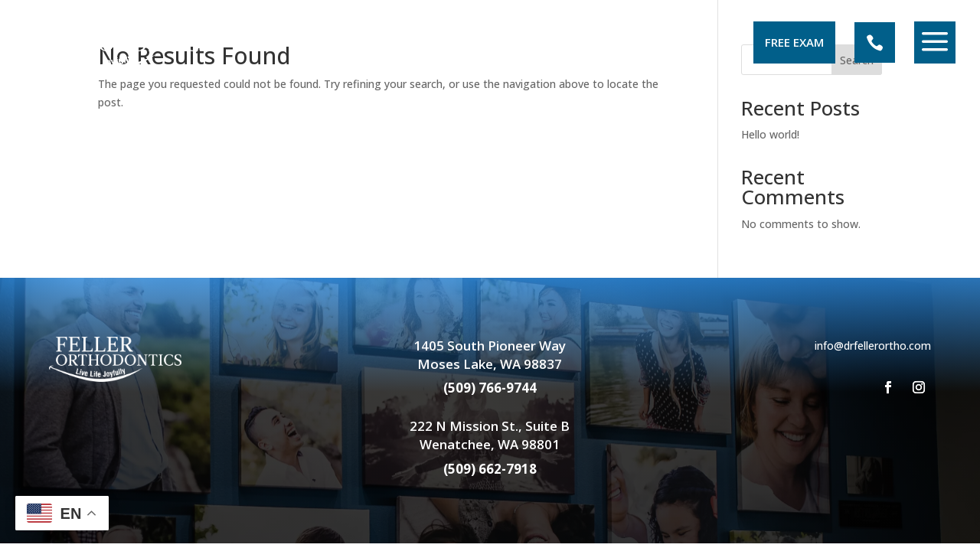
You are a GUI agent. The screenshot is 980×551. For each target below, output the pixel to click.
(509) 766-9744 (490, 388)
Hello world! (770, 134)
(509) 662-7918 (490, 469)
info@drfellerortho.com (873, 346)
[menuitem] (119, 42)
